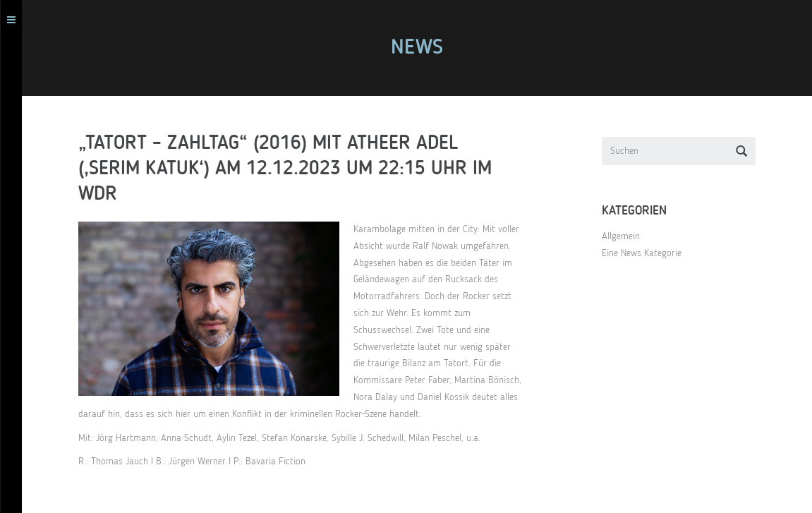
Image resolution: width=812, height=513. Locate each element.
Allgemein (626, 236)
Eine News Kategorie (647, 253)
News (422, 48)
